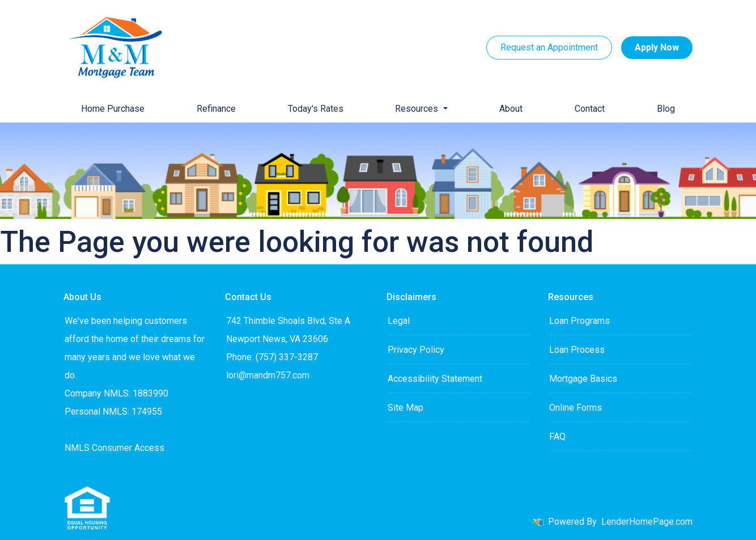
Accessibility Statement (435, 379)
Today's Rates (316, 109)
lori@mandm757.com (268, 375)
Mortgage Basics (583, 379)
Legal (399, 321)
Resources (418, 109)
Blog (666, 109)
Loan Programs (579, 321)
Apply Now (657, 47)
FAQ (557, 436)
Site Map (405, 408)
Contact (590, 109)
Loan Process (577, 350)
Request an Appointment (549, 47)
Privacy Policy (416, 350)
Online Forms (576, 408)
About (511, 109)
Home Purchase (113, 109)
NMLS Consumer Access (114, 448)
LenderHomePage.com (647, 522)
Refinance (216, 109)
